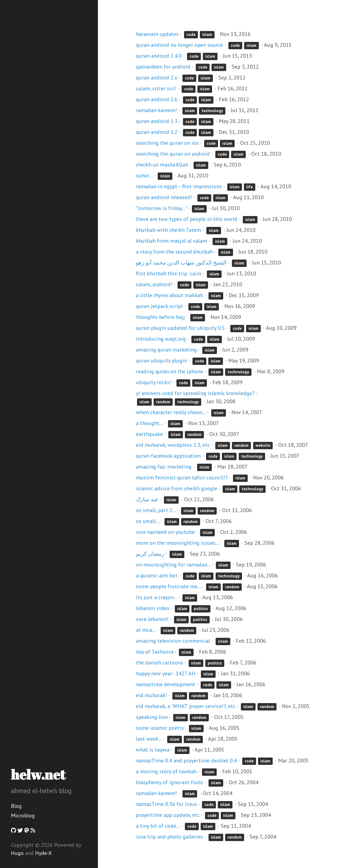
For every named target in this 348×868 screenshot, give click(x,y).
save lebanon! (152, 619)
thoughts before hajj (160, 317)
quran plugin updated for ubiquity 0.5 (180, 328)
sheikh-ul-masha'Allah (162, 165)
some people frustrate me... (168, 586)
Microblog (23, 815)
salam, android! (154, 284)
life (250, 187)
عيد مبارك (147, 499)
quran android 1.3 (157, 121)
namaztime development (166, 684)
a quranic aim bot (157, 575)
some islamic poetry (160, 728)
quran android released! (164, 197)
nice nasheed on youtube (165, 532)
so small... (147, 521)
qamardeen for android (163, 67)
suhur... (144, 176)
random (163, 402)
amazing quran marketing (166, 350)
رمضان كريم (150, 554)
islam (207, 34)
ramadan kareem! (156, 110)
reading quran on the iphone (170, 371)
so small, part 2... (156, 510)
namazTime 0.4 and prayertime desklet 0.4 (186, 761)
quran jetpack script (159, 306)
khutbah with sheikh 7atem (168, 230)
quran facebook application (168, 456)
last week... (149, 739)
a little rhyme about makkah (170, 295)
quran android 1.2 (157, 132)
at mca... (146, 630)
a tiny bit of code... (158, 826)
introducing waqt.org (161, 339)
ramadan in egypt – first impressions (179, 186)
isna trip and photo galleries (170, 837)
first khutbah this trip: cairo (169, 273)
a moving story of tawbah (166, 771)
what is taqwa (153, 750)
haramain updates (157, 34)
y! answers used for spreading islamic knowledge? (195, 393)
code (191, 34)
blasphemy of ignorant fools (170, 782)
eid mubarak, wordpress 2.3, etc (173, 445)
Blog (16, 806)
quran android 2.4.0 (159, 56)
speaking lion (152, 717)
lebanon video (153, 608)
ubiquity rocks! (153, 382)
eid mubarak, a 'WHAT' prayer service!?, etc (186, 706)
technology (212, 111)
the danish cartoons (160, 663)
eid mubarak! (151, 695)
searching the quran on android (173, 154)
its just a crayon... (156, 597)
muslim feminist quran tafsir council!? (182, 478)
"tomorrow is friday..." (161, 208)
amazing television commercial (173, 641)
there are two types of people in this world (187, 219)
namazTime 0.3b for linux (166, 804)
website (263, 445)
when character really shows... (171, 412)
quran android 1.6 (157, 99)
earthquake (149, 434)
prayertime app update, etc (168, 815)
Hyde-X (43, 853)
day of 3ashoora (155, 652)
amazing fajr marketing (164, 467)
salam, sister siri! (156, 88)
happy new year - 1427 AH (166, 673)
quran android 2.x (156, 78)
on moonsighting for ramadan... (173, 565)
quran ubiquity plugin (161, 361)
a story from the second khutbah (174, 252)
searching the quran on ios (167, 143)
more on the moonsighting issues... (177, 543)
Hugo (17, 853)
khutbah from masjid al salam (172, 241)
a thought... (149, 423)
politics (201, 609)
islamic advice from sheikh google (177, 488)
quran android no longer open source (179, 45)
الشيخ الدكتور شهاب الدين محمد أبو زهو (181, 263)
